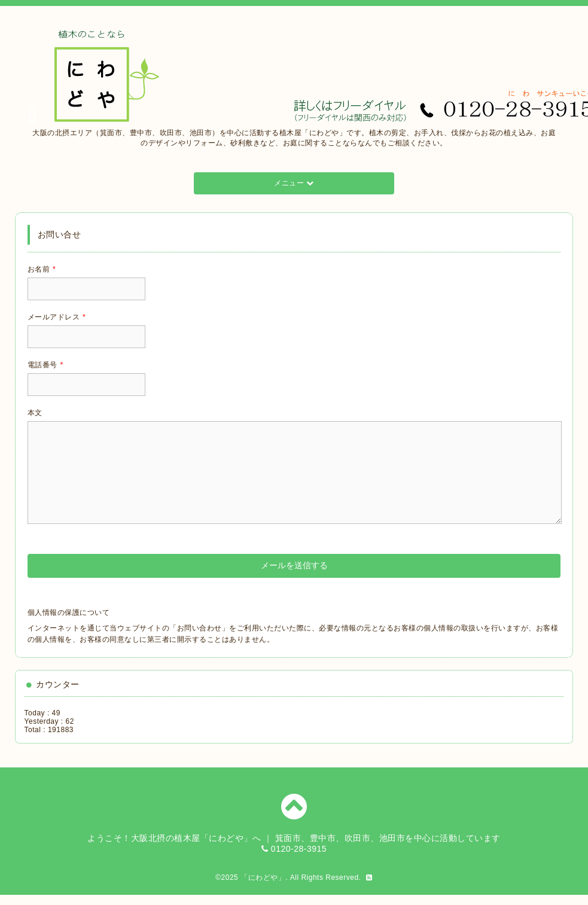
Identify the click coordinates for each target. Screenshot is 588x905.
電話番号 (45, 365)
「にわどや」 (263, 877)
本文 (35, 413)
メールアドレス (57, 317)
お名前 (42, 269)
